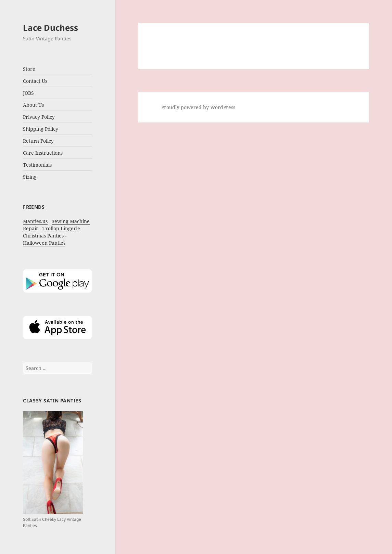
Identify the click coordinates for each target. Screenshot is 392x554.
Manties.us (35, 221)
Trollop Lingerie (61, 228)
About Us (33, 105)
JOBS (28, 93)
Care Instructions (43, 153)
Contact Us (35, 81)
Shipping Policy (41, 129)
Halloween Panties (44, 243)
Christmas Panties (43, 236)
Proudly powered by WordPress (198, 107)
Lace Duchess (50, 28)
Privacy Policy (39, 117)
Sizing (30, 177)
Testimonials (37, 165)
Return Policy (38, 141)
